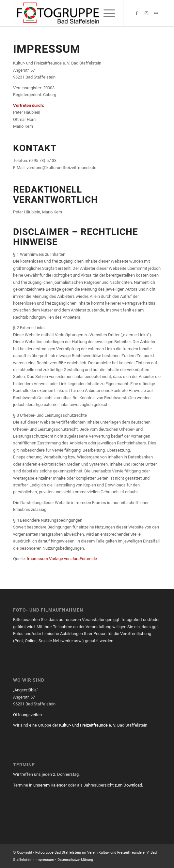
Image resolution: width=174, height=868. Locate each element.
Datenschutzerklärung (75, 860)
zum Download (128, 785)
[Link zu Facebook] (136, 13)
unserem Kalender (50, 785)
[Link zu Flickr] (156, 13)
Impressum (45, 860)
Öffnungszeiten (27, 715)
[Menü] (106, 13)
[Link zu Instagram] (146, 13)
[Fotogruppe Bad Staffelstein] (72, 13)
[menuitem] (106, 13)
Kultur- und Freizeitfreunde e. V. (88, 725)
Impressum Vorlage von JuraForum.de (62, 559)
